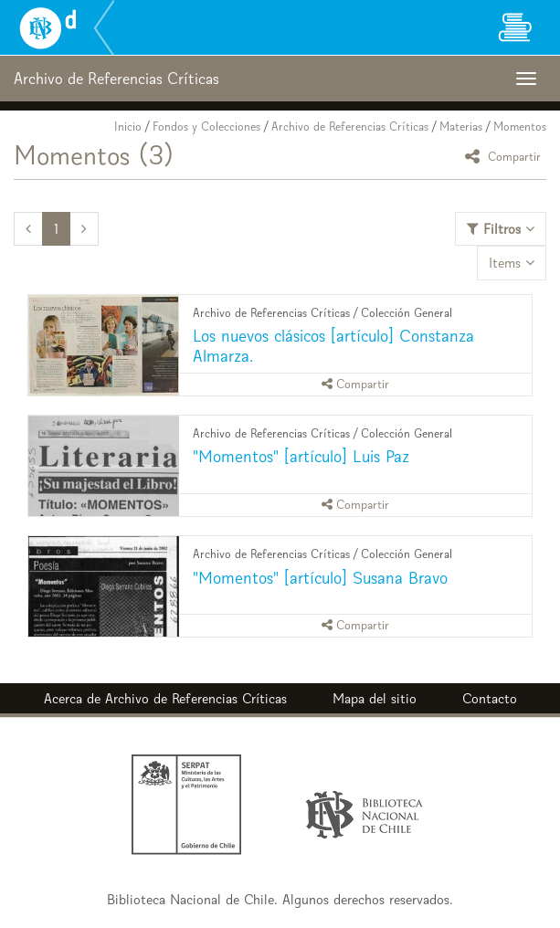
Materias (461, 127)
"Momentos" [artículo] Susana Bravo (320, 578)
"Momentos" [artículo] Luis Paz (301, 456)
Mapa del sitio (375, 698)
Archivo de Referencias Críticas (350, 127)
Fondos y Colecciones (206, 127)
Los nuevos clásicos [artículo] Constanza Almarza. (333, 346)
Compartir (506, 156)
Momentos (520, 127)
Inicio (128, 127)
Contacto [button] (490, 698)
